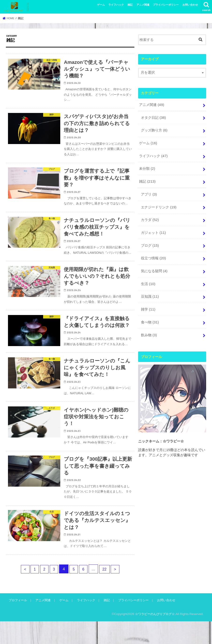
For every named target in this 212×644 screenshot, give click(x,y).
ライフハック (116, 5)
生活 (148, 278)
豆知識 (150, 290)
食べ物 (150, 315)
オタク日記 (153, 117)
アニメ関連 (143, 5)
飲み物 (149, 327)
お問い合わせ (190, 5)
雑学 (148, 302)
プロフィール (18, 623)
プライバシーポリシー (166, 5)
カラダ (150, 216)
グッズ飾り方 (154, 129)
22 (106, 592)
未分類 (147, 166)
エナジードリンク (159, 203)
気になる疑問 (154, 265)
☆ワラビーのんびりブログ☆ (155, 637)
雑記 (130, 5)
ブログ (150, 240)
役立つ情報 (153, 253)
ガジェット (153, 228)
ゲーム (101, 5)
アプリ (149, 191)
